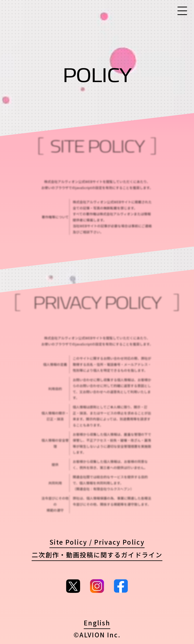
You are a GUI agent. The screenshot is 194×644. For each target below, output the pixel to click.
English (97, 623)
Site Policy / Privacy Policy (97, 542)
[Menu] (182, 11)
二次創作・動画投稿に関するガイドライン (97, 555)
